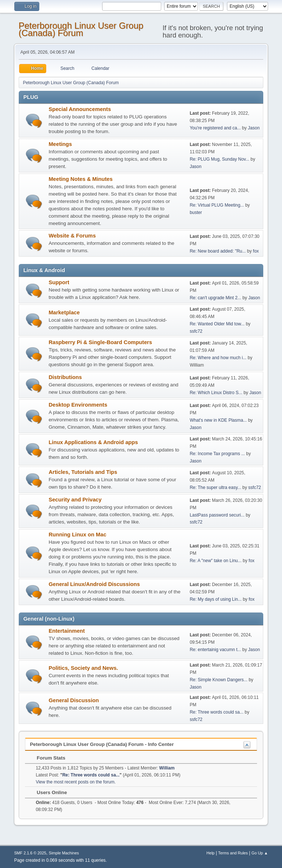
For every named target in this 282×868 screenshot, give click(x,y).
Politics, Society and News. (83, 668)
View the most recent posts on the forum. (76, 782)
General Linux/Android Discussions (94, 584)
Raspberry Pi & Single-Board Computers (100, 342)
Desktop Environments (78, 405)
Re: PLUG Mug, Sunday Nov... (220, 159)
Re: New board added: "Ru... (218, 251)
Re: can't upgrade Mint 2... (216, 298)
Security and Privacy (75, 500)
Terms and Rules (233, 853)
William (167, 768)
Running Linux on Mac (77, 535)
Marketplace (64, 312)
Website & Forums (72, 236)
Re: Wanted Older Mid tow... (217, 324)
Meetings (60, 144)
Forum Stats (47, 758)
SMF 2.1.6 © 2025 (30, 853)
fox (256, 251)
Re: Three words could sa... (217, 712)
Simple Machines (64, 853)
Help (210, 853)
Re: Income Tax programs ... (217, 454)
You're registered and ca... (215, 128)
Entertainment (67, 631)
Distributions (65, 377)
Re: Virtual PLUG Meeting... (217, 205)
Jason (254, 128)
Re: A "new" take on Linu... (216, 561)
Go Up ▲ (260, 853)
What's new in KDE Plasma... (218, 420)
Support (59, 282)
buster (196, 212)
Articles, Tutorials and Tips (83, 472)
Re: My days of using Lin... (216, 599)
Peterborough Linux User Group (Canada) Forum (81, 29)
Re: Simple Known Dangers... (219, 680)
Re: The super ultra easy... (216, 487)
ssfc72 (196, 331)
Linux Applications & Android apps (93, 442)
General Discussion (74, 700)
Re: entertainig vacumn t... (216, 650)
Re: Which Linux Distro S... (216, 393)
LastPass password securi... (217, 515)
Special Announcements (80, 109)
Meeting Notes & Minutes (80, 179)
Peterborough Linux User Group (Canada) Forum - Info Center (102, 744)
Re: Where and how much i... (218, 358)
